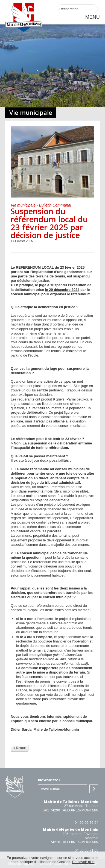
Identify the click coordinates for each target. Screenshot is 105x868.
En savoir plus (83, 862)
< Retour (19, 748)
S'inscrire (94, 789)
